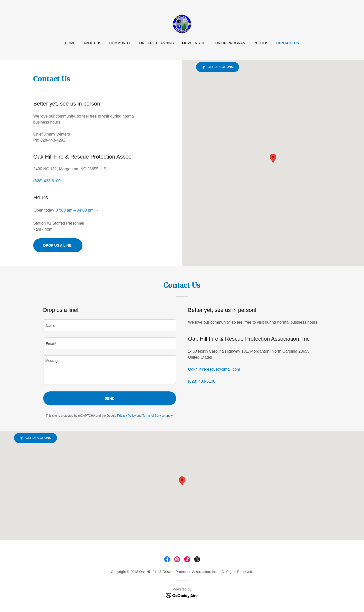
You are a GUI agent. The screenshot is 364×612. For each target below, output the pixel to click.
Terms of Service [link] (154, 416)
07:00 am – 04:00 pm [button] (75, 210)
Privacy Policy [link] (127, 416)
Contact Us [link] (288, 43)
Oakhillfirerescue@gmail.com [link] (214, 369)
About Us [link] (92, 43)
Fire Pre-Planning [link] (157, 43)
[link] (182, 24)
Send (110, 398)
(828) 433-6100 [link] (47, 181)
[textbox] (110, 325)
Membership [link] (194, 43)
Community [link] (120, 43)
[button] (96, 211)
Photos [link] (261, 43)
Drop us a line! (58, 245)
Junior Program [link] (230, 43)
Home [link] (70, 43)
